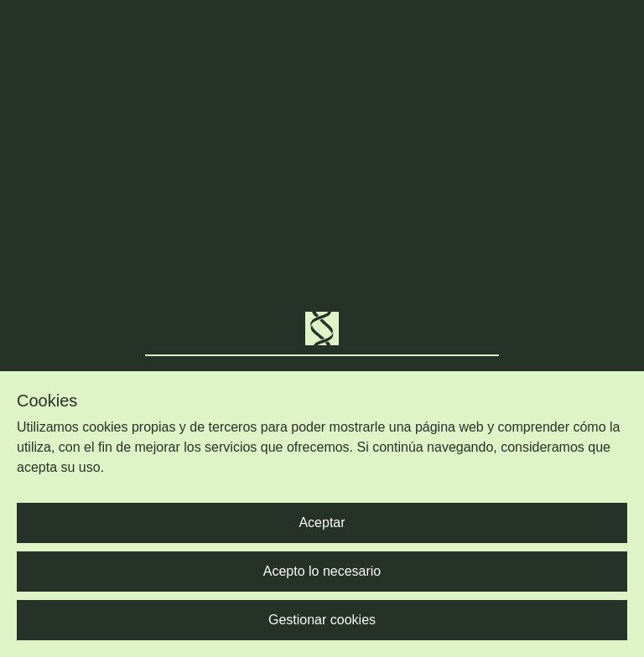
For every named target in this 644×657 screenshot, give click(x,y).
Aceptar (322, 522)
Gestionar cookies (322, 620)
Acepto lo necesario (322, 571)
